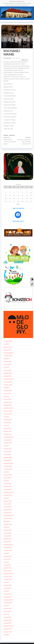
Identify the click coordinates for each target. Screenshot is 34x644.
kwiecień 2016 (8, 585)
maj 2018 (6, 527)
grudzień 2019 (8, 486)
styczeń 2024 (7, 370)
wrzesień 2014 (8, 629)
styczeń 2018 (7, 536)
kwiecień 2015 (8, 608)
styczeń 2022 (7, 428)
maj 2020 (6, 472)
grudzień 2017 (8, 539)
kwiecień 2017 (8, 556)
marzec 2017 (7, 559)
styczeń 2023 (7, 399)
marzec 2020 (7, 478)
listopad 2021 (7, 434)
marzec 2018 (7, 533)
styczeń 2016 (7, 594)
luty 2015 (6, 614)
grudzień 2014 (8, 620)
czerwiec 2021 (8, 443)
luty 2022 (6, 425)
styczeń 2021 (7, 454)
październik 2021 (8, 437)
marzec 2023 (7, 393)
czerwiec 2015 (8, 603)
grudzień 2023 (8, 373)
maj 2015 (6, 606)
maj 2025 (6, 344)
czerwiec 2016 (8, 579)
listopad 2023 (7, 376)
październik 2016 (8, 574)
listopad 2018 (7, 513)
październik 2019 (8, 492)
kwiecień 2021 (8, 449)
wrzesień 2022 (8, 411)
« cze (18, 204)
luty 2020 (6, 481)
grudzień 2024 (8, 347)
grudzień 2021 (8, 431)
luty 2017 (6, 562)
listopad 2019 (7, 489)
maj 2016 (6, 582)
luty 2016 (6, 591)
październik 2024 (8, 353)
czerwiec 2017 (8, 550)
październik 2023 (8, 379)
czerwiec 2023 (8, 385)
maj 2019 (6, 498)
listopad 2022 (7, 405)
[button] (2, 19)
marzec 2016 (7, 588)
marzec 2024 (7, 364)
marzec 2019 (7, 504)
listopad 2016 (7, 571)
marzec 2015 (7, 611)
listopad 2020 (7, 460)
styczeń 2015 (7, 617)
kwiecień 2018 (8, 530)
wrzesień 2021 (8, 440)
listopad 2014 (7, 623)
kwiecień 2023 (8, 391)
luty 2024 (6, 367)
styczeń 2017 (7, 565)
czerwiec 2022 (8, 414)
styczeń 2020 (7, 484)
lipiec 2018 (7, 521)
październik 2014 (8, 626)
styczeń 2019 (7, 507)
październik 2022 (8, 408)
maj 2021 (6, 446)
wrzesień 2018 (8, 518)
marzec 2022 (7, 423)
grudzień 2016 (8, 568)
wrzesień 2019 (8, 495)
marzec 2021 (7, 452)
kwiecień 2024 (8, 361)
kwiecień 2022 (8, 420)
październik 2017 (8, 545)
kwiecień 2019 (8, 501)
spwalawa (18, 58)
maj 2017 (6, 553)
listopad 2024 (7, 350)
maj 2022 (6, 417)
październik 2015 (8, 600)
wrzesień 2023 (8, 382)
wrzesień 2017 (8, 547)
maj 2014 (6, 635)
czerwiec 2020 (8, 469)
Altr (19, 1)
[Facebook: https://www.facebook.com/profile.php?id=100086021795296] (18, 215)
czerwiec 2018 (8, 524)
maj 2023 (6, 388)
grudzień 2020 (8, 457)
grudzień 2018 (8, 510)
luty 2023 (6, 396)
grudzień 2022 (8, 402)
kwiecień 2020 (8, 475)
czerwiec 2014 (8, 632)
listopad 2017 (7, 542)
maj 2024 (6, 359)
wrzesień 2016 (8, 577)
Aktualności (12, 135)
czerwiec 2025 (8, 341)
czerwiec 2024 (8, 356)
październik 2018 (8, 515)
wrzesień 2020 (8, 466)
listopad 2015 (7, 597)
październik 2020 (8, 463)
